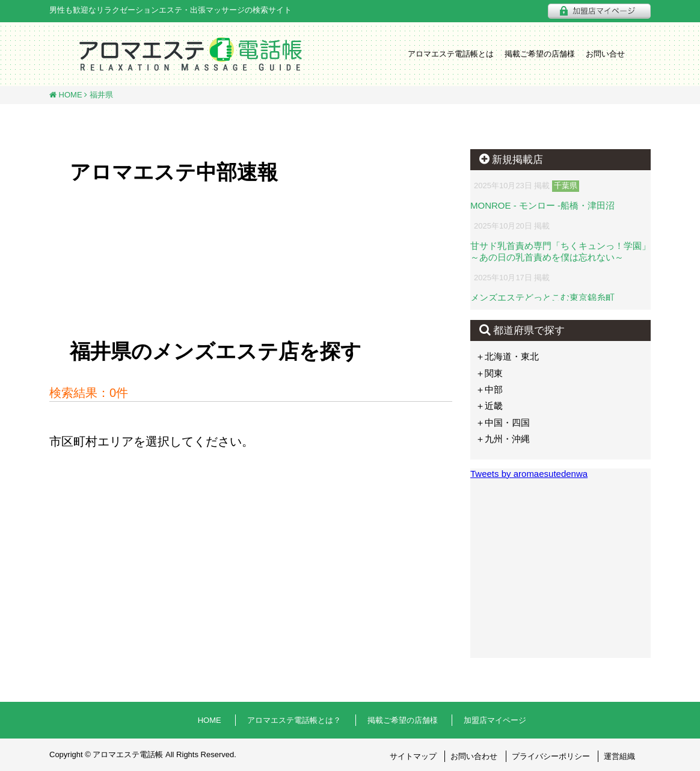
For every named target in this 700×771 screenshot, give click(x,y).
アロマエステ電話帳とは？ (294, 720)
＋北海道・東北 (507, 356)
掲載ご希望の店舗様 (540, 54)
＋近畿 (489, 406)
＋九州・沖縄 (503, 439)
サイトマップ (413, 756)
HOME (69, 95)
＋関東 (489, 373)
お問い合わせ (474, 756)
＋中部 (489, 389)
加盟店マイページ (495, 720)
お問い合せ (605, 54)
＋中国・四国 (503, 422)
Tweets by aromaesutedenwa (529, 474)
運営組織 (619, 756)
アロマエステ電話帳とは (451, 54)
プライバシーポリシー (551, 756)
